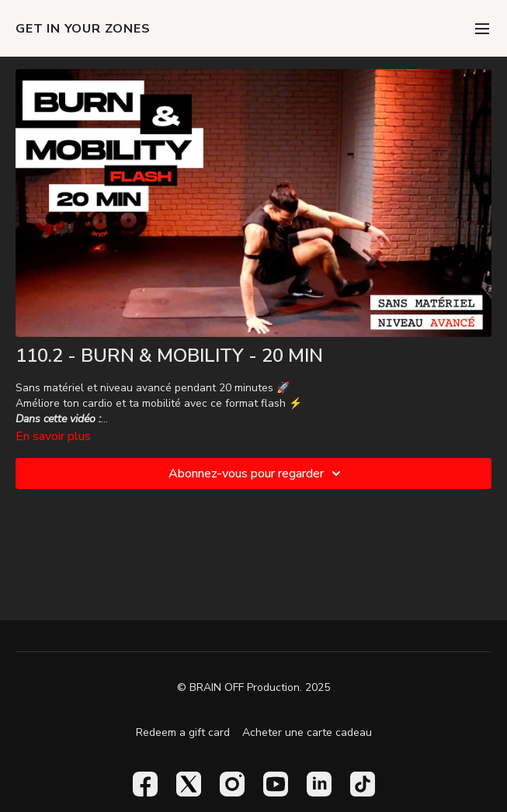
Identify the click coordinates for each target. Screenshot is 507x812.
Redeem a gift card (183, 732)
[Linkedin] (319, 784)
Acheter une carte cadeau (307, 732)
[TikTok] (363, 784)
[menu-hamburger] (482, 28)
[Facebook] (145, 784)
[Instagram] (232, 784)
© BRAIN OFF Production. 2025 (253, 688)
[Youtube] (276, 784)
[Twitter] (189, 784)
